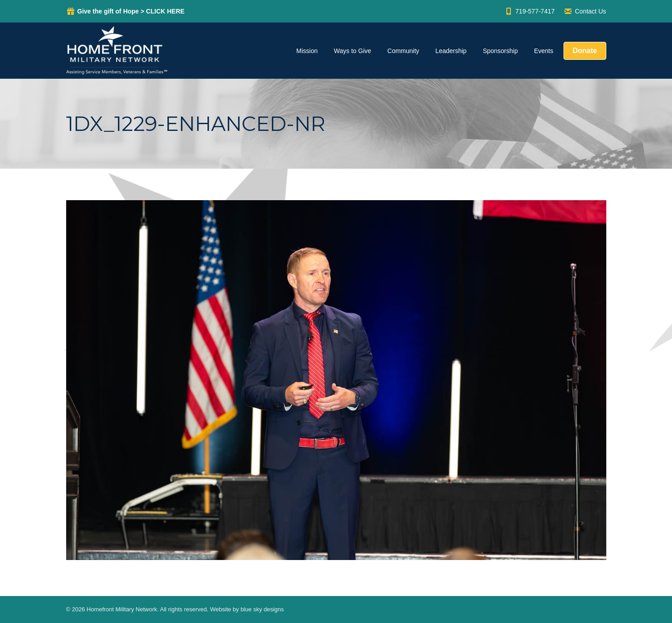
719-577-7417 (529, 11)
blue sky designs (262, 609)
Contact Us (585, 11)
